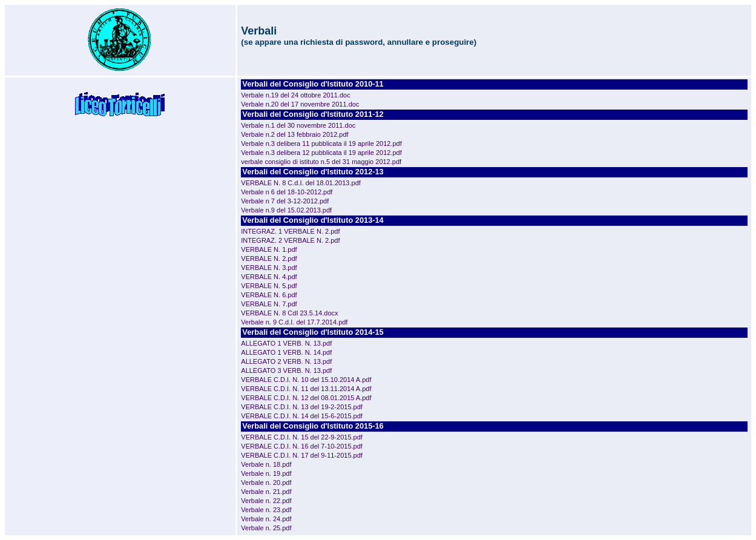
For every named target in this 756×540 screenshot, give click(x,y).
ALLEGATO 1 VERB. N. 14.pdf (286, 352)
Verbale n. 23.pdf (266, 510)
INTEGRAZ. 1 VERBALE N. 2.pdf (290, 231)
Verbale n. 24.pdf (266, 519)
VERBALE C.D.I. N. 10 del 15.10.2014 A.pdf (306, 380)
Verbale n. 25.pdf (266, 528)
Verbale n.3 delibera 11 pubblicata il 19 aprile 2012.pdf (321, 143)
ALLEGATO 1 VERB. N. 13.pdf (286, 343)
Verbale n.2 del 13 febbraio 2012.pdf (294, 134)
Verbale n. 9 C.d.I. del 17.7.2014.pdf (294, 322)
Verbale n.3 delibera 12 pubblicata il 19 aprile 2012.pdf (321, 153)
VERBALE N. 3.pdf (269, 268)
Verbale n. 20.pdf (266, 482)
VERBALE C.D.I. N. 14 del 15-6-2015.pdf (302, 416)
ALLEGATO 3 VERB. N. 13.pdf (286, 370)
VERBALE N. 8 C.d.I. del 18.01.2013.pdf (301, 183)
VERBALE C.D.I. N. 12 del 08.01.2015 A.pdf (306, 398)
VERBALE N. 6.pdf (269, 295)
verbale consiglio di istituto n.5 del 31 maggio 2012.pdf (321, 162)
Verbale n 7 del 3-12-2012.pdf (285, 201)
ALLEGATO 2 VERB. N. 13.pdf (286, 361)
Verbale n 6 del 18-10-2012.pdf (287, 192)
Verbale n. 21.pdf (266, 492)
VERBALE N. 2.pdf (269, 258)
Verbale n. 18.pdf (266, 464)
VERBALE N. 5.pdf (269, 286)
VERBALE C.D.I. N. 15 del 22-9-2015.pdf (302, 437)
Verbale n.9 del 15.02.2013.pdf (286, 210)
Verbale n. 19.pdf (266, 473)
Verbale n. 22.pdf (266, 501)
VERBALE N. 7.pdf (269, 304)
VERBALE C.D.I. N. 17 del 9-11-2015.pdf (302, 455)
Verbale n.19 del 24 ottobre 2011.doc (295, 95)
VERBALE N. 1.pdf (269, 249)
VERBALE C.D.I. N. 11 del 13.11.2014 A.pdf (306, 389)
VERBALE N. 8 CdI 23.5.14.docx (289, 313)
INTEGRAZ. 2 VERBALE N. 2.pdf (290, 240)
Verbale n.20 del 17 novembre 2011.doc (300, 104)
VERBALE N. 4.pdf (269, 277)
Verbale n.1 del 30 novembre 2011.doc (298, 125)
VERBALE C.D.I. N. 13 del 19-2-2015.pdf (302, 407)
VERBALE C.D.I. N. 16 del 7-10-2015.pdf (302, 446)
